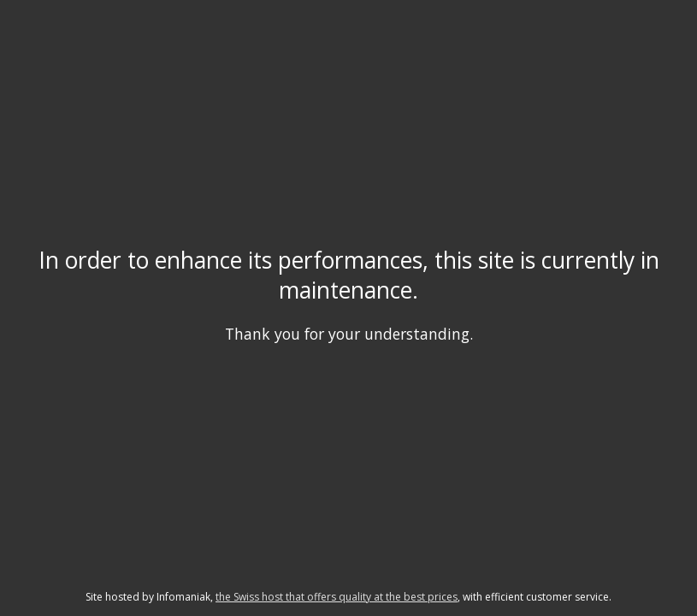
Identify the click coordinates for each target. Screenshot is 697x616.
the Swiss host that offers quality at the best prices (337, 597)
